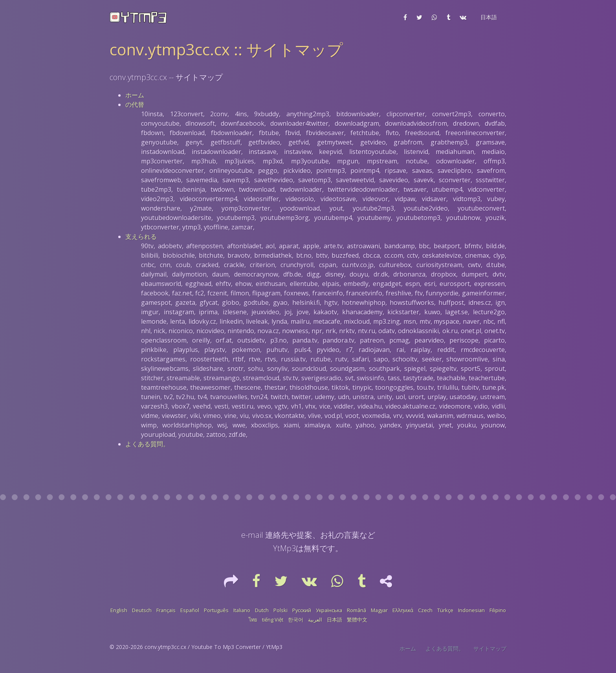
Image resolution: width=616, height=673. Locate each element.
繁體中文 (357, 620)
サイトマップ (490, 648)
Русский (302, 610)
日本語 (335, 620)
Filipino (498, 610)
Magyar (379, 610)
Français (166, 610)
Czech (425, 610)
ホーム (135, 95)
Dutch (262, 610)
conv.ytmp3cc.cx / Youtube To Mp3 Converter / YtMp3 (214, 647)
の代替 (135, 105)
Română (357, 610)
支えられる (141, 237)
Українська (329, 610)
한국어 (296, 620)
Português (216, 610)
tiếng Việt (273, 620)
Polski (280, 610)
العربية (315, 620)
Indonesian (471, 610)
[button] (488, 17)
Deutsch (142, 610)
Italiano (242, 610)
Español (190, 610)
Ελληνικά (403, 610)
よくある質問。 (147, 444)
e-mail (252, 535)
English (119, 610)
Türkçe (445, 610)
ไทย (253, 620)
